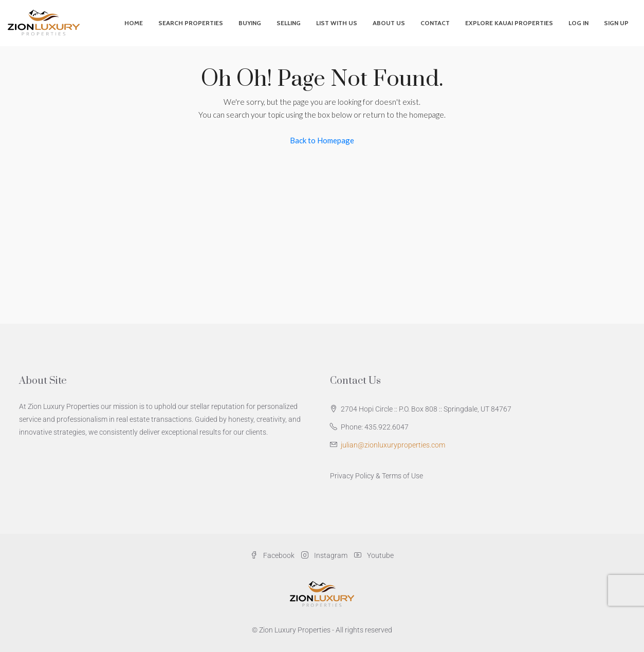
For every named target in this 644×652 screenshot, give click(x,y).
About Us (389, 23)
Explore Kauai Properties (509, 23)
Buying (250, 23)
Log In (578, 23)
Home (134, 23)
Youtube (374, 555)
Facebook (273, 555)
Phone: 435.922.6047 (375, 427)
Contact (435, 23)
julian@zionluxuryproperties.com (393, 445)
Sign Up (616, 23)
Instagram (325, 555)
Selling (289, 23)
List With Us (337, 23)
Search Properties (191, 23)
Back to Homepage (322, 140)
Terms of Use (402, 476)
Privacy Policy (352, 476)
